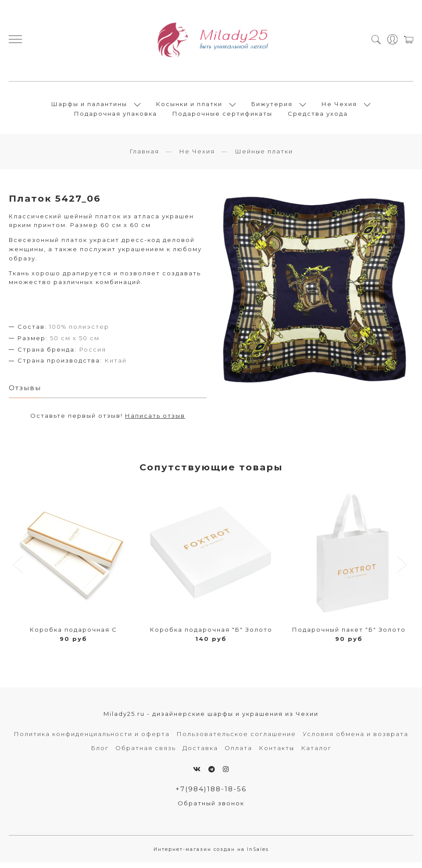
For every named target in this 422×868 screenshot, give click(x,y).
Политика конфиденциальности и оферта (92, 739)
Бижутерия (272, 107)
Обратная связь (146, 753)
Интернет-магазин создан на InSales (211, 855)
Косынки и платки (189, 107)
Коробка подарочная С (73, 635)
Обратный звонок (211, 809)
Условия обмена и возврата (356, 739)
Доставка (200, 753)
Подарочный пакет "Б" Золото (349, 635)
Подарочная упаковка (116, 116)
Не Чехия (339, 107)
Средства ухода (318, 116)
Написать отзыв (155, 421)
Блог (100, 753)
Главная (144, 156)
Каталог (316, 753)
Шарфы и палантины (89, 107)
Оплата (238, 753)
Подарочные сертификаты (222, 116)
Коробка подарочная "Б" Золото (211, 635)
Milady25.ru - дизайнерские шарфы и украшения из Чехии (211, 719)
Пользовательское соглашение (236, 739)
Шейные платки (264, 156)
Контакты (277, 753)
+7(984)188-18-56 (211, 794)
